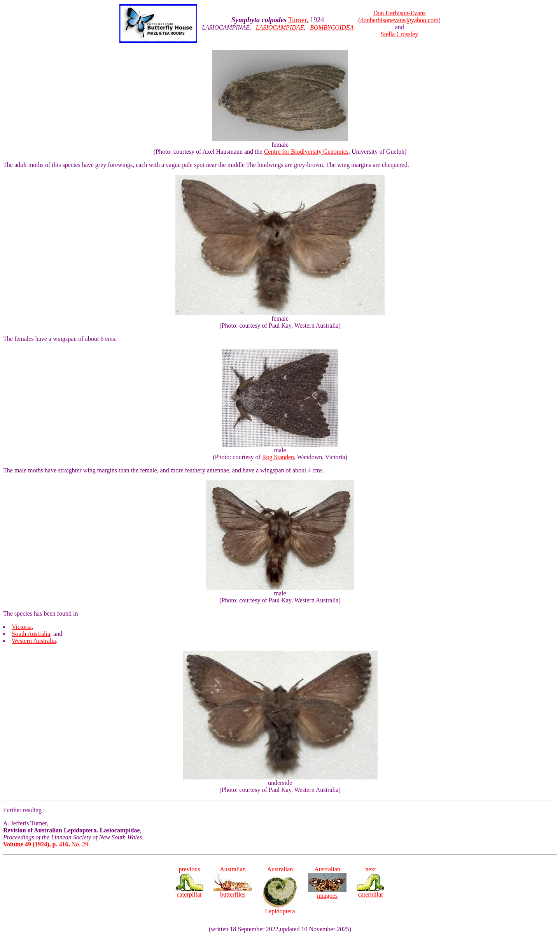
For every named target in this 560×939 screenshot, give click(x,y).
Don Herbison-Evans (400, 13)
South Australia (31, 634)
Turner (297, 20)
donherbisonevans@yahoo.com (400, 20)
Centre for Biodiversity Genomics (306, 152)
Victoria (22, 627)
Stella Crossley (399, 34)
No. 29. (46, 844)
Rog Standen (278, 457)
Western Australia (34, 641)
